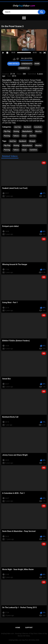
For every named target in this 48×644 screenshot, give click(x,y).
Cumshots (38, 127)
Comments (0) (24, 68)
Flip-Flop (7, 131)
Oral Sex (33, 136)
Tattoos (16, 136)
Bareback (27, 127)
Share (37, 64)
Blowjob (32, 141)
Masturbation (27, 131)
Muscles (38, 131)
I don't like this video (18, 59)
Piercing (7, 136)
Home (18, 628)
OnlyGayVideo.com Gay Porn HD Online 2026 (24, 640)
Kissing (16, 131)
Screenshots (27, 64)
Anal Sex (18, 127)
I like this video (14, 59)
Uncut (24, 136)
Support (29, 628)
